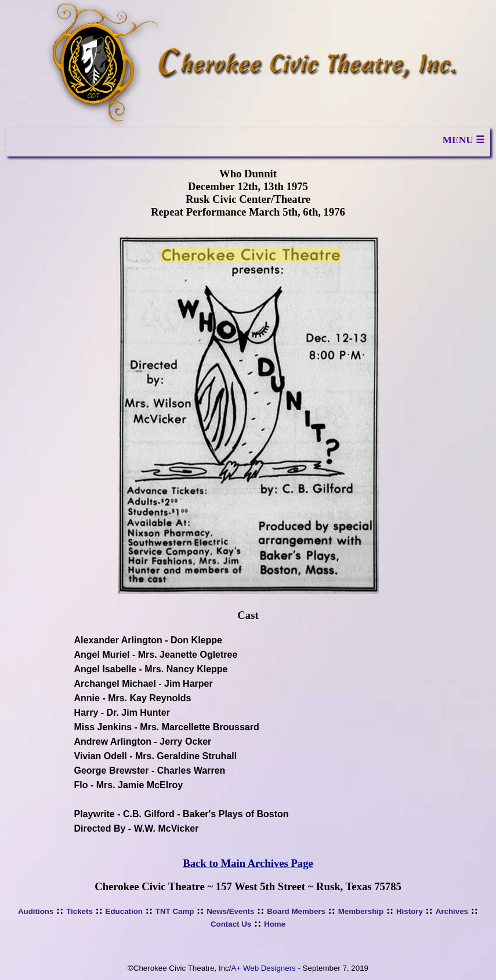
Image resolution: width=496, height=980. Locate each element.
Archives (452, 911)
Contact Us (231, 924)
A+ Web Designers (264, 968)
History (410, 911)
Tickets (79, 911)
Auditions (36, 911)
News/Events (230, 911)
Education (124, 911)
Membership (361, 911)
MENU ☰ (464, 140)
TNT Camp (175, 911)
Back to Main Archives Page (248, 863)
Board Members (296, 911)
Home (275, 924)
